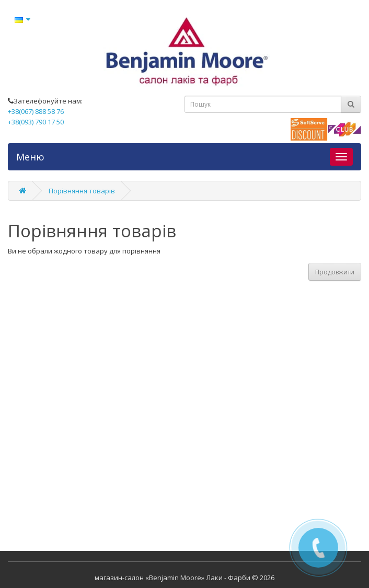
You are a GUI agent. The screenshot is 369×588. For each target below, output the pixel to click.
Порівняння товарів (82, 191)
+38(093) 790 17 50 (36, 122)
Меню (30, 157)
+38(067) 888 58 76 (36, 111)
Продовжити (335, 272)
